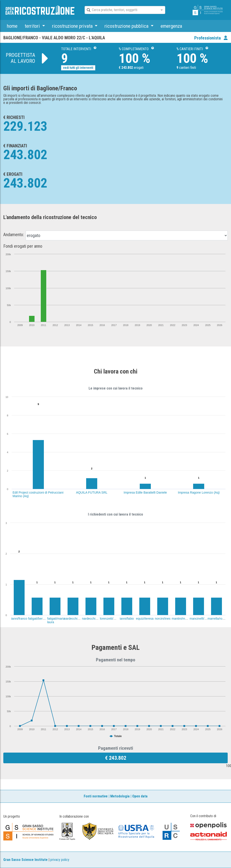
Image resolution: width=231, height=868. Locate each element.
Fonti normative (96, 796)
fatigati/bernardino (41, 619)
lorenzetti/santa (110, 619)
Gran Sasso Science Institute (25, 860)
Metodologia (120, 796)
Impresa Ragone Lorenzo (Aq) (199, 492)
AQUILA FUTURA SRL (92, 492)
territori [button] (33, 26)
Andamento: (14, 235)
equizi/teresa (145, 619)
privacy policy (60, 860)
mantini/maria (181, 619)
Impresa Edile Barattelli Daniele (145, 492)
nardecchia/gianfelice (97, 619)
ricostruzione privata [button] (73, 26)
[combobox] (121, 10)
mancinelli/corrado (202, 619)
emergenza (171, 26)
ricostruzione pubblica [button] (127, 26)
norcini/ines (163, 619)
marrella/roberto (218, 619)
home (12, 26)
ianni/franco (19, 619)
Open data (140, 796)
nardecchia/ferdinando (79, 619)
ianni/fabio (127, 619)
